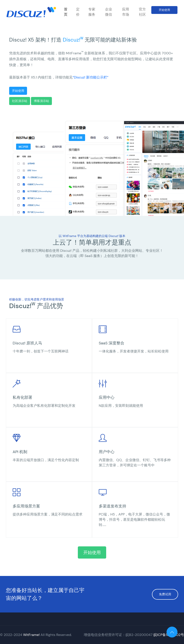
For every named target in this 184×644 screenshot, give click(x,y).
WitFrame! (31, 635)
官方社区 (142, 12)
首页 (66, 12)
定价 (78, 12)
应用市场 (126, 12)
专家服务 (92, 12)
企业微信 (109, 12)
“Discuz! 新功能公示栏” (90, 77)
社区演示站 (20, 101)
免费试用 (165, 594)
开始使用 (164, 10)
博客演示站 (41, 101)
